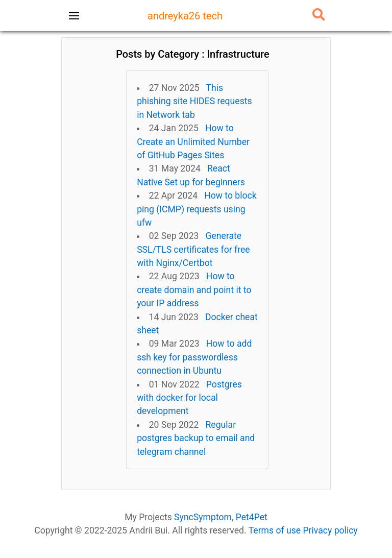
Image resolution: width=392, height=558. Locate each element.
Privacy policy (330, 530)
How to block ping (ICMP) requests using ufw (197, 209)
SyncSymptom (203, 517)
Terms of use (275, 530)
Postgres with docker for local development (189, 398)
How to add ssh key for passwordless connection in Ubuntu (194, 357)
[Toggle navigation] (74, 16)
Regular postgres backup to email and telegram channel (196, 438)
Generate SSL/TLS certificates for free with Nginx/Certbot (193, 249)
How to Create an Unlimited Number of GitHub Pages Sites (193, 142)
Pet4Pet (252, 517)
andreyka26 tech (185, 16)
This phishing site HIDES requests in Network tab (194, 101)
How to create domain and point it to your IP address (194, 290)
